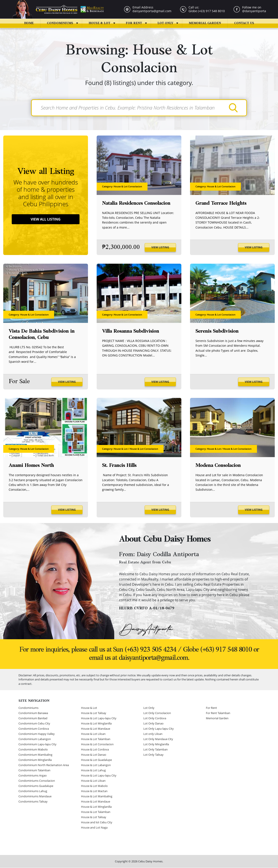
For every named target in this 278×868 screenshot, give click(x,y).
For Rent (134, 23)
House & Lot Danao (94, 755)
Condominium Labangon (35, 739)
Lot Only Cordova (155, 718)
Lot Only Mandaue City (158, 739)
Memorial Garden (205, 23)
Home (29, 23)
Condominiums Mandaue (35, 796)
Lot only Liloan (153, 734)
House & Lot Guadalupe (96, 760)
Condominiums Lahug (33, 791)
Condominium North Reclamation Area (44, 765)
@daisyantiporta (254, 11)
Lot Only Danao (153, 724)
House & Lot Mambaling (97, 796)
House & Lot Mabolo (94, 786)
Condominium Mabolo (33, 750)
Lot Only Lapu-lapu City (159, 729)
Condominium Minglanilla (35, 760)
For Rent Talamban (218, 713)
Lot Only (165, 23)
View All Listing (46, 219)
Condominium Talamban (34, 770)
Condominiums (60, 23)
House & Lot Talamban (96, 739)
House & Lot (99, 23)
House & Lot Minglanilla (96, 724)
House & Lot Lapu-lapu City (99, 718)
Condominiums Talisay (33, 802)
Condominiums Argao (33, 776)
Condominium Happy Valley (37, 734)
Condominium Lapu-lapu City (37, 744)
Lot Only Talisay (153, 755)
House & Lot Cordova (95, 750)
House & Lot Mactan (94, 791)
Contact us (244, 23)
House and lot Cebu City (97, 822)
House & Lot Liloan (93, 734)
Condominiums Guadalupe (36, 786)
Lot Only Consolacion (157, 713)
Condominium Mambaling (35, 755)
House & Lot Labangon (96, 765)
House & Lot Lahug (93, 770)
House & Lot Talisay (94, 713)
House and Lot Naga (94, 828)
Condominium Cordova (34, 729)
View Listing (160, 248)
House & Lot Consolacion (97, 744)
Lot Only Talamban (156, 750)
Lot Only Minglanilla (156, 744)
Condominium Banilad (33, 718)
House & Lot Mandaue (96, 729)
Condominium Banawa (33, 713)
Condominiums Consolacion (37, 781)
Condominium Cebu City (34, 724)
